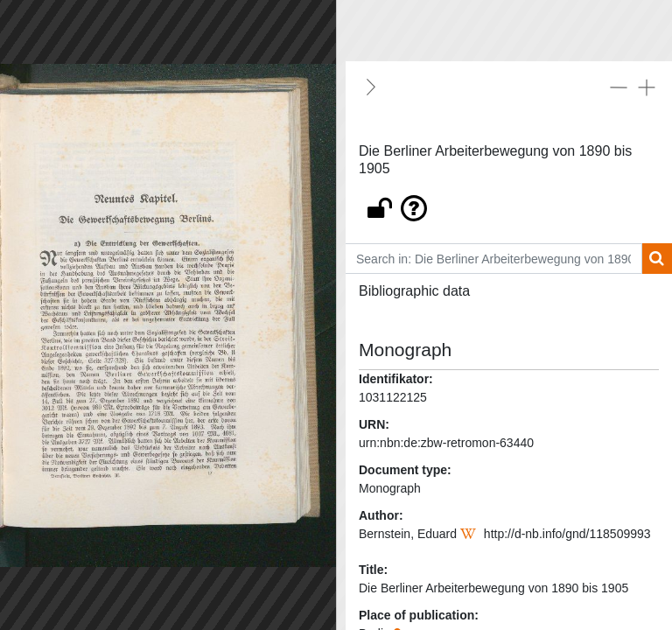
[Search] (657, 259)
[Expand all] (647, 87)
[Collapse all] (619, 87)
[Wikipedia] (470, 534)
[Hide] (371, 87)
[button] (509, 204)
